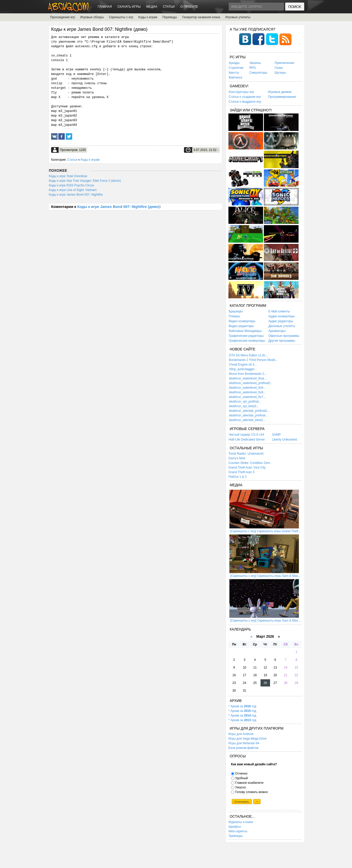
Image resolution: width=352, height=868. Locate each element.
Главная (105, 7)
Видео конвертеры (242, 321)
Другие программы (282, 341)
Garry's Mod (237, 458)
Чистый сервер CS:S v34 (246, 435)
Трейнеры (235, 836)
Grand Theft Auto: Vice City (247, 468)
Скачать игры (129, 7)
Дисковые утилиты (282, 326)
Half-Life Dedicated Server (247, 440)
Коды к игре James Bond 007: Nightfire (76, 195)
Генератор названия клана (201, 17)
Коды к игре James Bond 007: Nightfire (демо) (118, 207)
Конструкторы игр (241, 92)
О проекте (189, 7)
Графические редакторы (246, 336)
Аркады (234, 63)
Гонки (279, 68)
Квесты (234, 73)
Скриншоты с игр (121, 17)
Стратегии (236, 68)
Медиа (152, 7)
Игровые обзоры (92, 17)
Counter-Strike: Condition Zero (249, 463)
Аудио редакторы (281, 321)
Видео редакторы (241, 326)
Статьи (169, 7)
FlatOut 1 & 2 (238, 477)
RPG (253, 68)
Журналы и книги (241, 822)
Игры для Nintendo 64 (244, 743)
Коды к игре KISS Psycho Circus (71, 185)
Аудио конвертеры (281, 316)
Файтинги (235, 78)
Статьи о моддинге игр (245, 102)
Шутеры (280, 73)
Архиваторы (277, 331)
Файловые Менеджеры (245, 331)
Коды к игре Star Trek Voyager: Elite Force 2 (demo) (85, 181)
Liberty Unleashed (285, 440)
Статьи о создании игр (245, 97)
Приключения (284, 63)
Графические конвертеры (247, 341)
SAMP (276, 435)
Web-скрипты (238, 831)
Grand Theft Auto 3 (241, 472)
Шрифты (235, 827)
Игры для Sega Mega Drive (247, 739)
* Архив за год (242, 706)
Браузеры (236, 311)
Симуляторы (258, 73)
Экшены (255, 63)
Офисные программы (284, 336)
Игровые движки (280, 92)
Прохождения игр (63, 17)
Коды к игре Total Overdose (68, 176)
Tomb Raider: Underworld (246, 454)
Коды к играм (148, 17)
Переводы (170, 17)
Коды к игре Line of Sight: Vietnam (73, 190)
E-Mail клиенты (279, 311)
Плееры (234, 316)
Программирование (282, 97)
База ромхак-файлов (243, 748)
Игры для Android (241, 734)
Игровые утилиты (238, 17)
